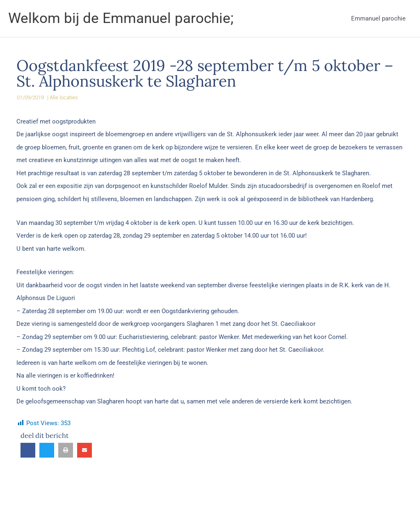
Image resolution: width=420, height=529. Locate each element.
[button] (28, 450)
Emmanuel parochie (378, 18)
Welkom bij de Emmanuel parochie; (121, 18)
